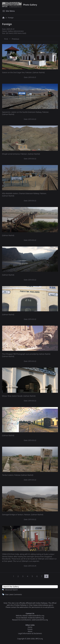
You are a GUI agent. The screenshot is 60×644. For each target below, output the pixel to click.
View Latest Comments (13, 594)
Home (30, 627)
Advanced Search (11, 590)
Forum (30, 629)
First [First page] (6, 39)
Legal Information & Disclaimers (30, 633)
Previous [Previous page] (15, 39)
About (30, 631)
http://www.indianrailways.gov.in (41, 605)
